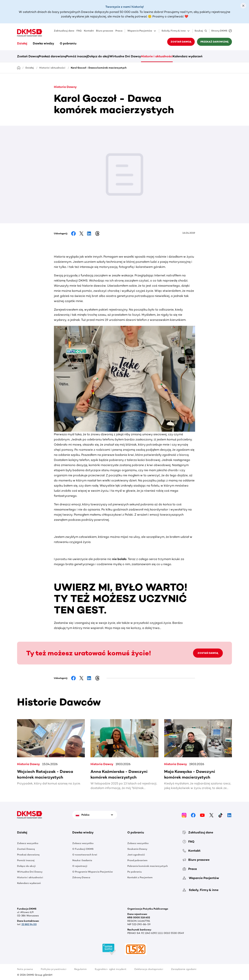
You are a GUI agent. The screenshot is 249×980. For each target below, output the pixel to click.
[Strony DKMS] (221, 31)
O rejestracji (80, 866)
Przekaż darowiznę (214, 42)
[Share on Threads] (97, 234)
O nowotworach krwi (85, 855)
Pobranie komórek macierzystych (148, 866)
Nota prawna (25, 969)
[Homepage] (19, 67)
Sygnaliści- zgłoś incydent (111, 969)
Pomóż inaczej (77, 56)
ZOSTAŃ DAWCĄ (208, 653)
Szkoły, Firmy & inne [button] (176, 31)
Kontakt (89, 31)
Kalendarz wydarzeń (188, 56)
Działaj (22, 43)
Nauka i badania (82, 860)
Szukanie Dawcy (137, 849)
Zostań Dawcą (181, 42)
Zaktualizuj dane (64, 31)
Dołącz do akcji (98, 56)
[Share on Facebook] (73, 234)
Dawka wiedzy (43, 43)
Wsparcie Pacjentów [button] (142, 31)
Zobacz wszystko (28, 843)
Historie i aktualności (157, 56)
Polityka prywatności (54, 969)
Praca (119, 31)
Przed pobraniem (137, 860)
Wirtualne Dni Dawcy (125, 56)
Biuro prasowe (105, 31)
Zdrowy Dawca (81, 877)
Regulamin (80, 969)
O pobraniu (68, 43)
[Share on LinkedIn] (89, 234)
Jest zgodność (136, 855)
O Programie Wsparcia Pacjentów (93, 872)
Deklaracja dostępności (149, 969)
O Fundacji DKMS (83, 849)
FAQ (79, 31)
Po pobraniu (135, 872)
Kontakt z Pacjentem (140, 877)
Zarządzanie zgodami (184, 969)
